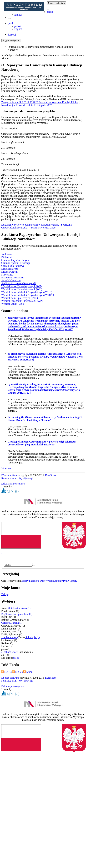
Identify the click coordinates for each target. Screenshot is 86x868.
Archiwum (7, 254)
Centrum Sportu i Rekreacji (15, 263)
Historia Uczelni (10, 272)
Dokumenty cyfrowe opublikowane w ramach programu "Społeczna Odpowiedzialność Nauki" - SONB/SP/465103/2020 (36, 226)
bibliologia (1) (32, 637)
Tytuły (66, 581)
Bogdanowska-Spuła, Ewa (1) (17, 614)
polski (50, 12)
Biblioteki (6, 257)
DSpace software (10, 475)
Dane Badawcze (10, 269)
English (18, 15)
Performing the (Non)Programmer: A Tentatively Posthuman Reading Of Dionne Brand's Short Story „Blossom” (45, 419)
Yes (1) (16, 658)
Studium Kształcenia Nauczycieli (18, 283)
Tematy (73, 581)
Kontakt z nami (9, 478)
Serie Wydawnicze (11, 280)
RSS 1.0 (7, 672)
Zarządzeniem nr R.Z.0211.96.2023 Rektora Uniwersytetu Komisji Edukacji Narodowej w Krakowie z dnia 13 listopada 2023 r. (41, 104)
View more (7, 468)
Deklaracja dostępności (13, 484)
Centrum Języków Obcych (15, 260)
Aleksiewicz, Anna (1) (19, 608)
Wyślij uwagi (26, 478)
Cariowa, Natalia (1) (12, 623)
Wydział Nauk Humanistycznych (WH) (22, 289)
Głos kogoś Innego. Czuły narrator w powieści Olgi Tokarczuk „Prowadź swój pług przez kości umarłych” (42, 443)
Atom (28, 672)
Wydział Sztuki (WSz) (13, 304)
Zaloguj (5, 594)
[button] (48, 10)
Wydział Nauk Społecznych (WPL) (20, 298)
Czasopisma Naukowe (13, 266)
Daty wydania (47, 581)
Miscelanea (7, 275)
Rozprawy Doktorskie (13, 278)
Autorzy (58, 581)
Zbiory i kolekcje (31, 581)
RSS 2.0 (18, 672)
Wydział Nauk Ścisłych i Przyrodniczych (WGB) (27, 292)
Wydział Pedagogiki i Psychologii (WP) (22, 301)
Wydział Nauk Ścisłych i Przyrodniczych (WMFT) (28, 295)
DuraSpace (51, 475)
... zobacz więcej (10, 637)
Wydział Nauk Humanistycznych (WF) (21, 286)
